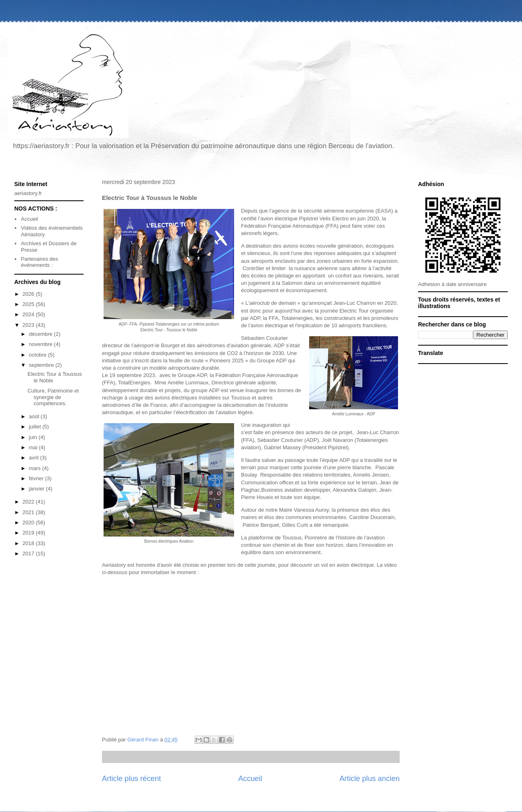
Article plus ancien (369, 779)
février (37, 478)
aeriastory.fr (28, 193)
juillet (36, 427)
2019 (29, 533)
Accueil (250, 779)
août (35, 416)
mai (34, 447)
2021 (29, 512)
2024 (29, 314)
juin (34, 437)
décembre (41, 334)
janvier (38, 489)
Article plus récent (132, 779)
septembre (42, 365)
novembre (41, 344)
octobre (39, 355)
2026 (29, 294)
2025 (29, 304)
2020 (29, 522)
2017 (29, 554)
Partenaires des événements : (39, 262)
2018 (29, 543)
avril (34, 458)
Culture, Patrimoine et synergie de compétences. (53, 397)
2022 (29, 502)
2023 (29, 325)
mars (36, 468)
